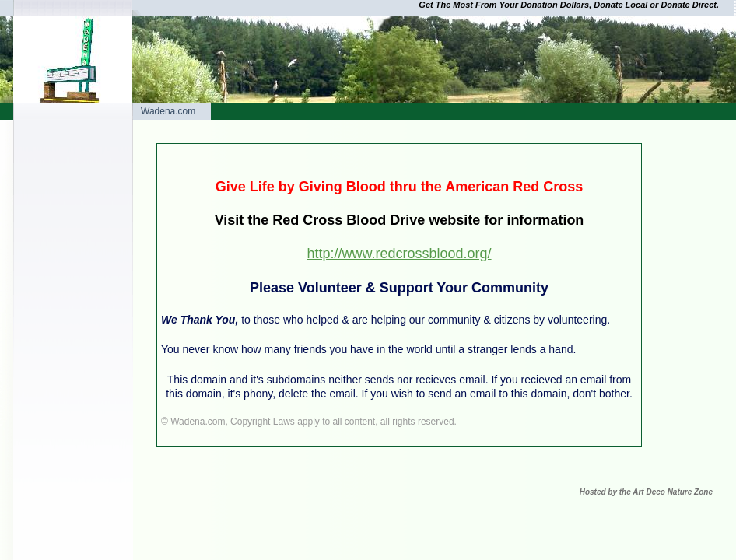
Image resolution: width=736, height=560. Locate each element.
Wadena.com (168, 111)
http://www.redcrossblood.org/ (399, 254)
